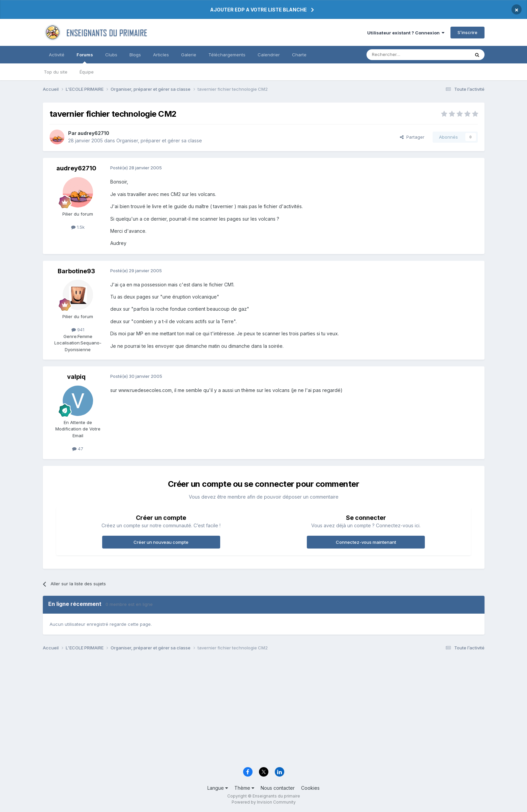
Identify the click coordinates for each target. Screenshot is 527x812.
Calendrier (269, 55)
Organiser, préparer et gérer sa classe (159, 141)
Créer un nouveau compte (161, 542)
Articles (161, 55)
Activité (57, 55)
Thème (244, 788)
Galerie (189, 55)
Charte (299, 55)
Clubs (111, 55)
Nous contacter (278, 788)
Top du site (56, 72)
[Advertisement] (245, 711)
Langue (218, 788)
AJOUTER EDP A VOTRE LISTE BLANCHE (258, 10)
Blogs (135, 55)
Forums (85, 58)
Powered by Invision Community (264, 802)
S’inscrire (467, 32)
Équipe (87, 72)
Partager (412, 137)
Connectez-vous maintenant (366, 542)
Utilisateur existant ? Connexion (406, 33)
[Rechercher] (403, 55)
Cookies (310, 788)
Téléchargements (227, 55)
